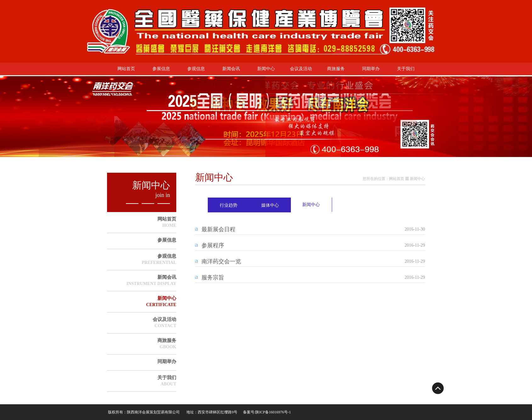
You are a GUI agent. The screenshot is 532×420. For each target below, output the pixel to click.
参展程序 (213, 245)
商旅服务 (336, 69)
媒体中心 (270, 205)
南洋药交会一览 (221, 261)
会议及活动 (301, 69)
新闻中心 (266, 69)
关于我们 (406, 69)
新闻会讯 (231, 69)
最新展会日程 (218, 229)
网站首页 (126, 69)
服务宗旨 (213, 277)
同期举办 (371, 69)
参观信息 (196, 69)
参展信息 (161, 69)
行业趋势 (229, 205)
